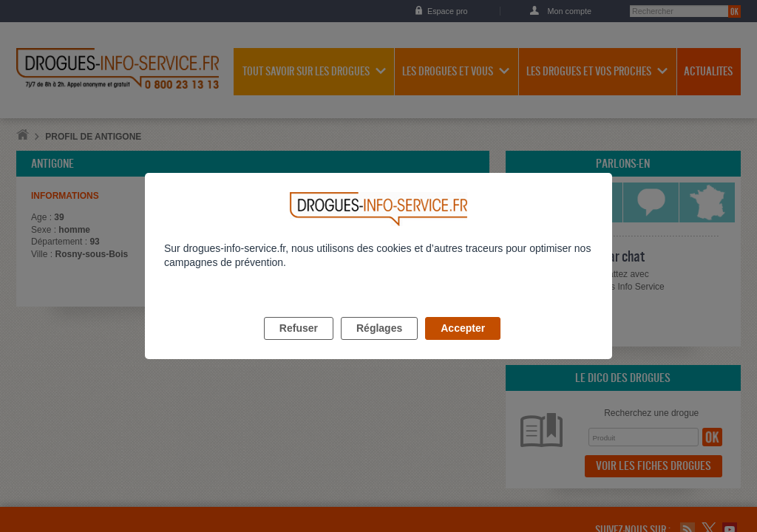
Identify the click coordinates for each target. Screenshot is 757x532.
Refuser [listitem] (299, 345)
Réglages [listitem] (379, 345)
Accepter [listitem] (463, 345)
